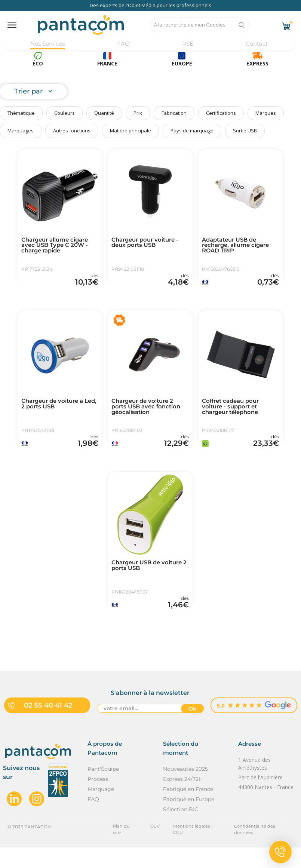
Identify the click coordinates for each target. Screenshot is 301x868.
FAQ (124, 44)
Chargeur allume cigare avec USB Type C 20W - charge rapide (58, 246)
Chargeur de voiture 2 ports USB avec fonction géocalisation (148, 415)
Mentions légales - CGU (194, 847)
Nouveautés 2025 (185, 789)
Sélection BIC (181, 830)
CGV (152, 847)
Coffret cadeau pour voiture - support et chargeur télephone (233, 415)
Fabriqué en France (188, 810)
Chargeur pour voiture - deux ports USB (148, 243)
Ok (192, 730)
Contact (256, 44)
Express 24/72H (183, 800)
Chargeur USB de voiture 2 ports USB (150, 580)
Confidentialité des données (262, 847)
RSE (187, 44)
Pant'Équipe (103, 789)
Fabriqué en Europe (189, 820)
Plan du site (123, 847)
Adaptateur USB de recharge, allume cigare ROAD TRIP (239, 246)
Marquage (101, 810)
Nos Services (48, 44)
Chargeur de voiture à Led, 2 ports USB (55, 412)
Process (98, 800)
